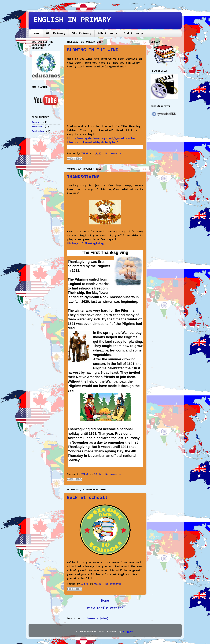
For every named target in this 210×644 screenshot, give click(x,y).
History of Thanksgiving (85, 244)
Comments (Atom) (98, 618)
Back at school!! (89, 498)
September (38, 131)
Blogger (128, 632)
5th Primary (82, 33)
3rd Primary (133, 33)
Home (36, 33)
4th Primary (107, 33)
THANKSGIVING (83, 177)
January (37, 122)
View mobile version (105, 608)
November (37, 127)
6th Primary (56, 33)
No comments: (114, 154)
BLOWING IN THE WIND (93, 50)
